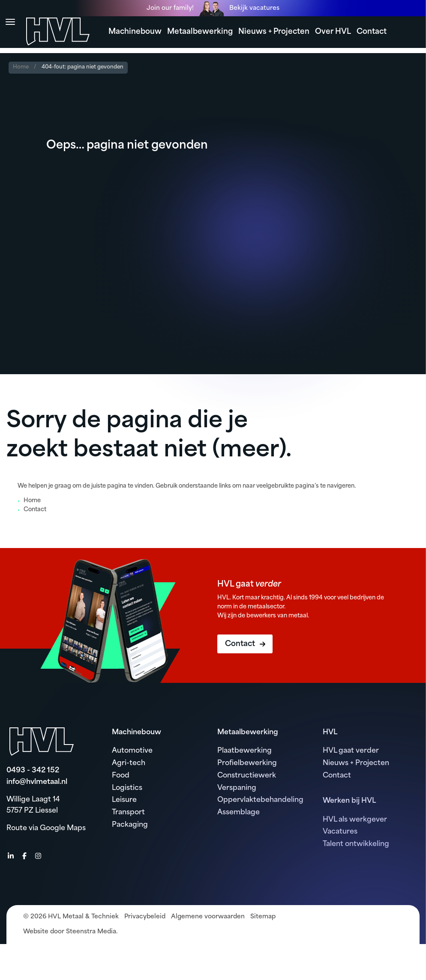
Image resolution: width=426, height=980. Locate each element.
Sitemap (263, 917)
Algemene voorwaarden (208, 917)
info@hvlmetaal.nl (37, 782)
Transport (128, 813)
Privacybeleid (145, 917)
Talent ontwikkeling (356, 844)
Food (121, 776)
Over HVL (333, 32)
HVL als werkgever (355, 820)
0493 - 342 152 (33, 771)
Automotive (132, 751)
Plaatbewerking (244, 751)
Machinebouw (135, 32)
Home (21, 67)
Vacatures (340, 832)
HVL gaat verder (351, 751)
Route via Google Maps (46, 828)
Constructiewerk (247, 776)
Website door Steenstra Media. (70, 932)
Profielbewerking (247, 763)
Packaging (130, 825)
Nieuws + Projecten (274, 32)
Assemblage (238, 813)
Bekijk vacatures (254, 8)
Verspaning (237, 788)
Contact (372, 32)
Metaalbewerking (200, 32)
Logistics (127, 788)
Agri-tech (129, 763)
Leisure (124, 800)
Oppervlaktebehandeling (260, 800)
